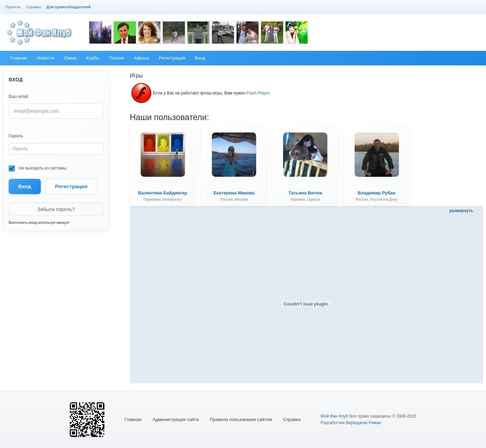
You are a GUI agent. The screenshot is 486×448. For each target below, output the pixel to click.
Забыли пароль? (56, 209)
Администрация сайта (176, 419)
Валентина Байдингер (163, 193)
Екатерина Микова (234, 193)
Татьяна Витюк (305, 193)
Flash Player (258, 93)
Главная (133, 419)
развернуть (461, 211)
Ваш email (18, 97)
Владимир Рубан (377, 193)
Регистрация (71, 186)
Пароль (16, 136)
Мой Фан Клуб (335, 416)
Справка (292, 419)
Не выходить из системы (38, 168)
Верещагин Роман (363, 423)
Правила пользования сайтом (241, 419)
